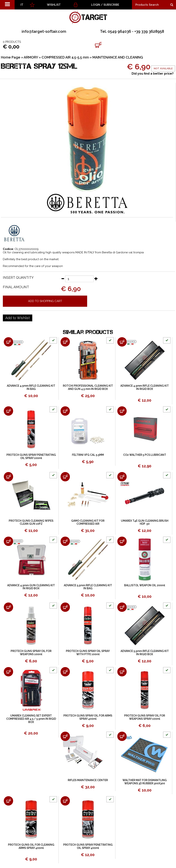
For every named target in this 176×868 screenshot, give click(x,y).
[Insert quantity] (79, 279)
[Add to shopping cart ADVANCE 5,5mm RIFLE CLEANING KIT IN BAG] (65, 541)
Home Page (11, 57)
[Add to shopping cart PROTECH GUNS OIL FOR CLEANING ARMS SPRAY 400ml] (8, 801)
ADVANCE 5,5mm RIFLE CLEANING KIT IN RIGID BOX (145, 653)
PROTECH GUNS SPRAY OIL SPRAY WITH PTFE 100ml (88, 653)
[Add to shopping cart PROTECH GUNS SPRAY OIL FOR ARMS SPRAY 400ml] (65, 672)
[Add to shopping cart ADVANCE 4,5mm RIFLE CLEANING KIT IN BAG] (8, 342)
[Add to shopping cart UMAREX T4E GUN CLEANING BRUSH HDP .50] (122, 477)
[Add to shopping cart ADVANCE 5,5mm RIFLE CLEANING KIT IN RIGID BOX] (122, 607)
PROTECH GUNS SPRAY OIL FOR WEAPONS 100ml (31, 653)
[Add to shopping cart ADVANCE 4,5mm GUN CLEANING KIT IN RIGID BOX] (8, 541)
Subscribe (111, 5)
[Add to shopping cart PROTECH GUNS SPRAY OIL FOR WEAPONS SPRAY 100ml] (122, 672)
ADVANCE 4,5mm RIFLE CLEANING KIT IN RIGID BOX (145, 387)
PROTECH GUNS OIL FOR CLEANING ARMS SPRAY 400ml (31, 846)
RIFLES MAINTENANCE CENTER (88, 780)
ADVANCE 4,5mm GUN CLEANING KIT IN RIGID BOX (31, 587)
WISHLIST (54, 5)
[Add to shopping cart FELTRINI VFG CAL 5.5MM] (65, 411)
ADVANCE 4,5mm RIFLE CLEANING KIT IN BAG (31, 387)
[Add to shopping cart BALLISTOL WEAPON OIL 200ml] (122, 541)
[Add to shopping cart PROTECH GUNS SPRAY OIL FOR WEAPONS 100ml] (8, 607)
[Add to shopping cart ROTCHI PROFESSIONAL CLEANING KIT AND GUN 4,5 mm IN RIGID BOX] (65, 342)
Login (96, 5)
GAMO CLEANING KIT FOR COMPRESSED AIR (88, 522)
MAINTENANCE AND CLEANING (118, 57)
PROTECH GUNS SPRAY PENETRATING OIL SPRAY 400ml (88, 846)
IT (22, 5)
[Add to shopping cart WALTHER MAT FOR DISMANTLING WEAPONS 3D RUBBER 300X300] (122, 736)
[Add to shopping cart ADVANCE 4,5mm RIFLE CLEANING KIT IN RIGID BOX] (122, 342)
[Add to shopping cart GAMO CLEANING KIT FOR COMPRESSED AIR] (65, 477)
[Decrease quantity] (63, 279)
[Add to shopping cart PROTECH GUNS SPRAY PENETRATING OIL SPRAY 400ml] (65, 801)
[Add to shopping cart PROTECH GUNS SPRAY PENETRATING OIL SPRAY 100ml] (8, 411)
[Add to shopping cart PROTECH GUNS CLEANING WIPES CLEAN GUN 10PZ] (8, 477)
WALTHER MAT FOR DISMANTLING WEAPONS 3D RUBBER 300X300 (145, 782)
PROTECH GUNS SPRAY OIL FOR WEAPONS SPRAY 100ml (145, 717)
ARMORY (31, 57)
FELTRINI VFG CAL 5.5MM (88, 455)
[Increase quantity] (96, 279)
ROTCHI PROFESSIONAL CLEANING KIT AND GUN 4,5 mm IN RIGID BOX (88, 387)
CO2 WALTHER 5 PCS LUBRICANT (145, 455)
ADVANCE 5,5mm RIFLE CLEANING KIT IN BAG (88, 587)
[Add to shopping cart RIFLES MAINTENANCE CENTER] (65, 736)
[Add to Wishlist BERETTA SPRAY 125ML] (18, 318)
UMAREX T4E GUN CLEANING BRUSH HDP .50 (145, 522)
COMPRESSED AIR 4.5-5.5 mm (65, 57)
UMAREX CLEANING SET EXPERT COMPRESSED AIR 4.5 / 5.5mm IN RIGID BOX (31, 719)
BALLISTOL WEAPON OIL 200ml (145, 585)
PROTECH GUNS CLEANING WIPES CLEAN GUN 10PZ (31, 522)
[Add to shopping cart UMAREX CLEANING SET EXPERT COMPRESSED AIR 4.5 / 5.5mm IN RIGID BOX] (8, 672)
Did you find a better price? (153, 74)
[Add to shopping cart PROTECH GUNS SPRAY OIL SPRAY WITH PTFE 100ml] (65, 607)
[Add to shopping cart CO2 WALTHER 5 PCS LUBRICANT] (122, 411)
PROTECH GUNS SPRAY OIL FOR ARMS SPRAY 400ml (88, 717)
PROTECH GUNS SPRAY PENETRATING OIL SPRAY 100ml (31, 456)
